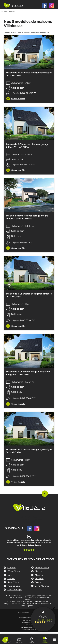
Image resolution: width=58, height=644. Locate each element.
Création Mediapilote (29, 627)
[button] (5, 640)
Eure (10, 575)
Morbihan (39, 579)
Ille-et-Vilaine (13, 582)
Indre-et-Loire (14, 586)
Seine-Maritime (42, 586)
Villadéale (4, 11)
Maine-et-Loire (42, 568)
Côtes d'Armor (14, 571)
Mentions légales (29, 620)
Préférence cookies (29, 630)
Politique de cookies (29, 622)
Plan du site (29, 625)
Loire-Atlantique (15, 590)
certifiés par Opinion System (29, 545)
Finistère (11, 579)
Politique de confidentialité (29, 618)
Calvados (11, 568)
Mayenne (39, 575)
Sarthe (38, 582)
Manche (39, 571)
